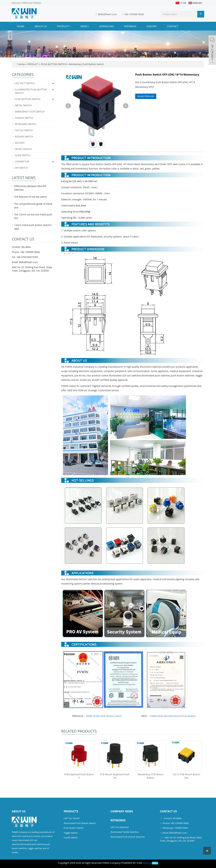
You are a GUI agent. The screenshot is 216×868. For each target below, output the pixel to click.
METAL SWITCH (23, 105)
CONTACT (172, 26)
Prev (68, 106)
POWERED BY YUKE (132, 863)
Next (126, 106)
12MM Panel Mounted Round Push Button (173, 716)
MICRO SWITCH (23, 149)
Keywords (118, 820)
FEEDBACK (130, 26)
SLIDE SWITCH (23, 155)
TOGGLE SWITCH (24, 118)
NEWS (85, 26)
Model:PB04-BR (146, 96)
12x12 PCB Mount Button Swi (186, 776)
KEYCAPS (20, 143)
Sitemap (147, 863)
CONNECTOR (22, 161)
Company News (122, 811)
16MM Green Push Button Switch (104, 716)
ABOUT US (41, 26)
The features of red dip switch (31, 197)
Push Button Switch (74, 828)
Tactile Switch (71, 837)
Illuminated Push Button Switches (128, 837)
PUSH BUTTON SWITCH (54, 64)
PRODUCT (64, 26)
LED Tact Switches (120, 827)
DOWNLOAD (107, 26)
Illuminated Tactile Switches (125, 832)
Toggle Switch (71, 833)
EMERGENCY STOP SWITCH (30, 112)
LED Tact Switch (72, 818)
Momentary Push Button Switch (86, 64)
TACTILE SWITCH (24, 130)
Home (21, 26)
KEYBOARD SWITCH (26, 124)
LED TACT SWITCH (25, 83)
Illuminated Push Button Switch (80, 823)
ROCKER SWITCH (24, 137)
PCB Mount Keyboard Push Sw (115, 776)
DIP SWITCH (21, 168)
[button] (70, 26)
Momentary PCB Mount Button (151, 776)
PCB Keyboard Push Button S (79, 776)
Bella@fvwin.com (107, 14)
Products (71, 811)
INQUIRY (152, 26)
